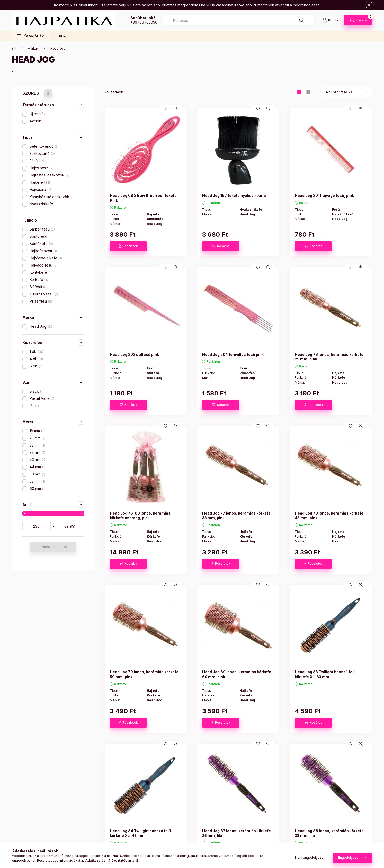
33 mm (37, 445)
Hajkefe (40, 182)
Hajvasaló (40, 189)
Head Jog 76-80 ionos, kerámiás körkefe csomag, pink (140, 515)
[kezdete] (37, 526)
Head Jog (42, 326)
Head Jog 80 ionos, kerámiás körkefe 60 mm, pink (237, 674)
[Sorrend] (346, 92)
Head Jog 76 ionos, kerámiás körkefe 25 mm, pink (329, 357)
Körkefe (40, 280)
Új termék (38, 114)
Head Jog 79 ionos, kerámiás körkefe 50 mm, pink (144, 674)
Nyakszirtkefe (44, 204)
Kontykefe (41, 272)
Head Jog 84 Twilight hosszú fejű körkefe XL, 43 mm (140, 833)
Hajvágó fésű (43, 265)
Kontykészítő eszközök (52, 197)
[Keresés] (302, 20)
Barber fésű (42, 229)
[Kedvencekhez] (165, 108)
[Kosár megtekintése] (358, 20)
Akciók (35, 121)
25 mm (38, 438)
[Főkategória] (14, 49)
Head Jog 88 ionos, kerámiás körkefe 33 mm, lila (329, 833)
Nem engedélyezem (311, 858)
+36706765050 (144, 22)
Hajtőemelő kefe (46, 258)
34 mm (37, 452)
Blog (63, 36)
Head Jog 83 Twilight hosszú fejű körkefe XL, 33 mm (325, 674)
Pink (35, 406)
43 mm (37, 460)
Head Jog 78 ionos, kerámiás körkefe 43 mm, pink (329, 515)
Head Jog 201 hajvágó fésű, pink (324, 195)
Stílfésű (38, 287)
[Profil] (330, 20)
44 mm (38, 467)
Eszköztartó (42, 153)
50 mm (37, 474)
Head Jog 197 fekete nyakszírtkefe (234, 195)
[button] (30, 36)
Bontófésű (41, 236)
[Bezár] (369, 5)
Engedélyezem (350, 858)
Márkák (33, 48)
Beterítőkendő (44, 146)
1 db (36, 352)
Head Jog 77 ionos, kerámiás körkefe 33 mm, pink (236, 515)
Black (37, 391)
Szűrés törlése (50, 547)
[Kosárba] (221, 246)
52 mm (37, 481)
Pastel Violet (42, 398)
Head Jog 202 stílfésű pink (134, 354)
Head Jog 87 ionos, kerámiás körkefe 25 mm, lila (236, 833)
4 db (36, 359)
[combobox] (238, 20)
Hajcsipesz (42, 168)
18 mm (37, 431)
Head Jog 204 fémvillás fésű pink (233, 354)
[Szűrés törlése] (48, 93)
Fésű (37, 161)
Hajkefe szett (43, 251)
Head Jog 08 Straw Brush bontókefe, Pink (144, 198)
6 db (36, 366)
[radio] (308, 92)
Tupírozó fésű (44, 294)
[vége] (70, 526)
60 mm (38, 488)
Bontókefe (41, 243)
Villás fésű (41, 301)
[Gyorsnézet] (176, 108)
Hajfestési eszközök (50, 175)
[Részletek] (128, 246)
